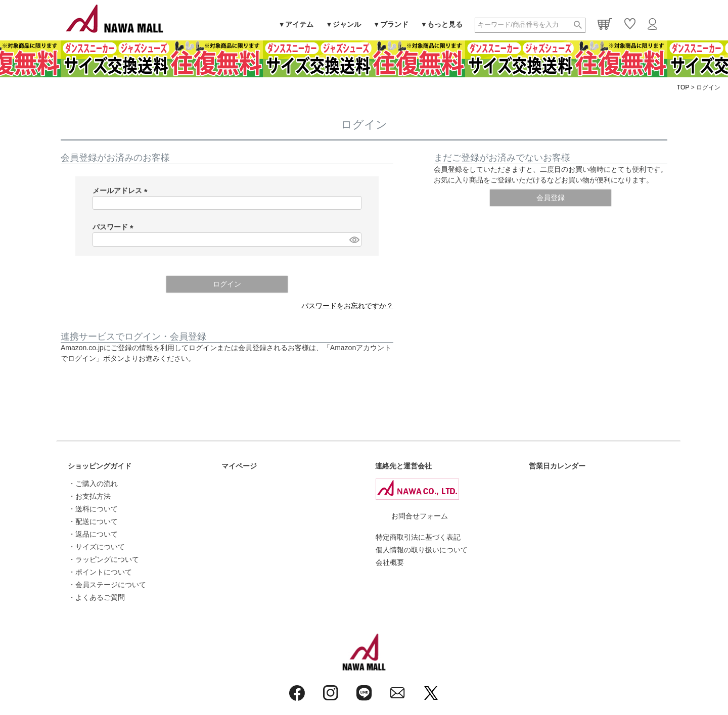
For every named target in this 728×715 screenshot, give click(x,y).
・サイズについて (97, 547)
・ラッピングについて (104, 559)
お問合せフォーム (420, 516)
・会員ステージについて (107, 585)
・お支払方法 (89, 496)
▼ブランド (391, 24)
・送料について (93, 509)
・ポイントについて (100, 572)
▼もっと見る (442, 24)
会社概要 (390, 562)
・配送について (93, 521)
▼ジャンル (343, 24)
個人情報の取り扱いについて (422, 550)
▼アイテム (296, 24)
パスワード (115, 227)
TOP (683, 87)
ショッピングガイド (100, 466)
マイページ (239, 466)
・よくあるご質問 (97, 597)
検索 (578, 25)
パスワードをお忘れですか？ (347, 306)
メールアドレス (122, 190)
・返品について (93, 534)
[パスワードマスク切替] (354, 240)
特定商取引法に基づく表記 (418, 537)
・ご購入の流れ (93, 484)
